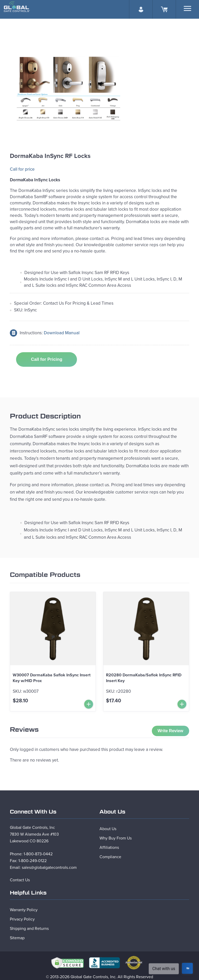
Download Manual (62, 333)
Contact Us (20, 880)
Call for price (22, 169)
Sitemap (17, 938)
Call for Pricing (47, 359)
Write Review (170, 731)
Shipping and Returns (29, 929)
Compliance (110, 857)
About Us (108, 829)
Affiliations (109, 848)
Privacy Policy (22, 919)
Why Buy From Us (116, 838)
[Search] (187, 8)
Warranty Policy (24, 910)
